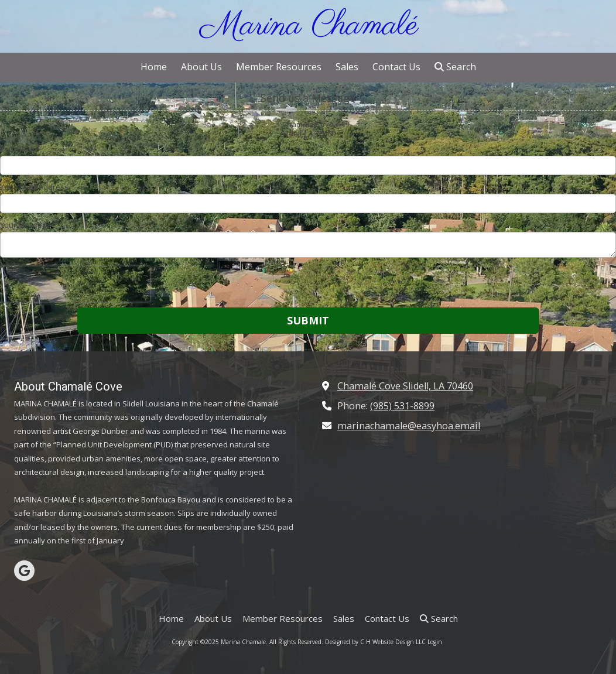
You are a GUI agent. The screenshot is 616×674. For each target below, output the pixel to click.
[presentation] (75, 284)
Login (435, 642)
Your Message (25, 225)
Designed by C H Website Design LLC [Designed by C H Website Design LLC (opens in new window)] (376, 642)
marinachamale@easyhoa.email (409, 426)
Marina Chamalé (309, 26)
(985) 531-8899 (402, 406)
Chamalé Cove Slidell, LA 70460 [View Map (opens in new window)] (405, 386)
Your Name (20, 149)
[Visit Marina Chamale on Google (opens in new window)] (24, 571)
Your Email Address (34, 187)
